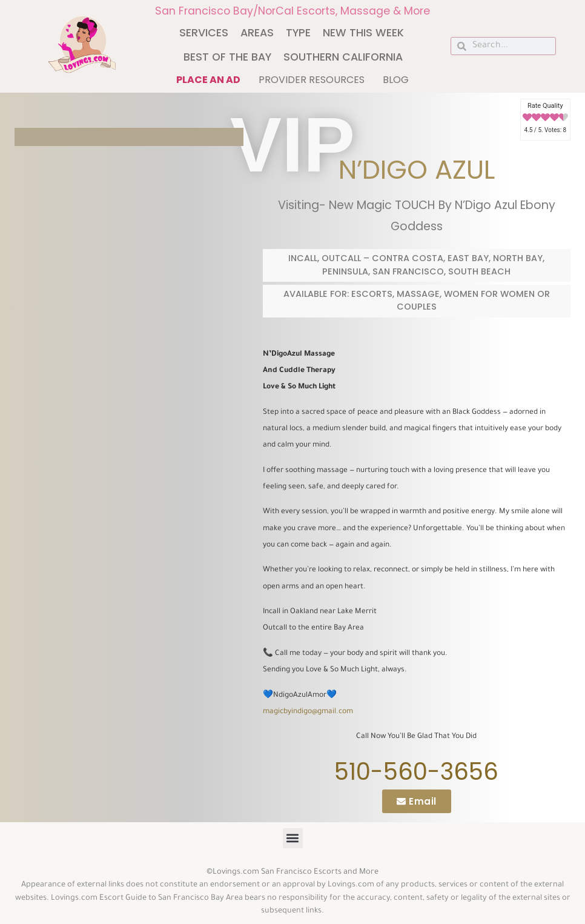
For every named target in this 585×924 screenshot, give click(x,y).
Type (298, 33)
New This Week (363, 33)
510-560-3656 (416, 772)
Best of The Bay (227, 57)
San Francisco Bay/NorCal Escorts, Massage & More (292, 11)
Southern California (343, 57)
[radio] (527, 118)
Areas (257, 33)
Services (204, 33)
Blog (396, 80)
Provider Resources (312, 80)
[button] (293, 838)
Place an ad (208, 80)
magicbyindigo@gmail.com (308, 712)
